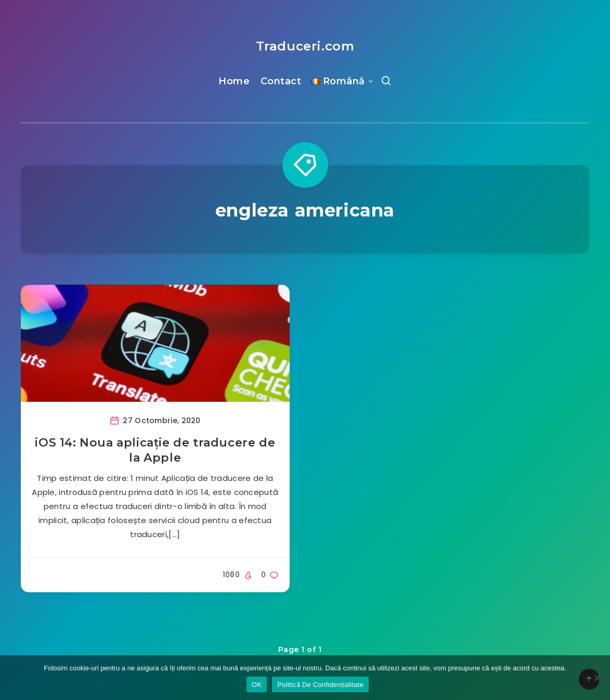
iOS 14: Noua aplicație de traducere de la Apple (155, 450)
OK (257, 685)
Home (234, 81)
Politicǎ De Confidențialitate (320, 685)
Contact (281, 81)
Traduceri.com (305, 46)
